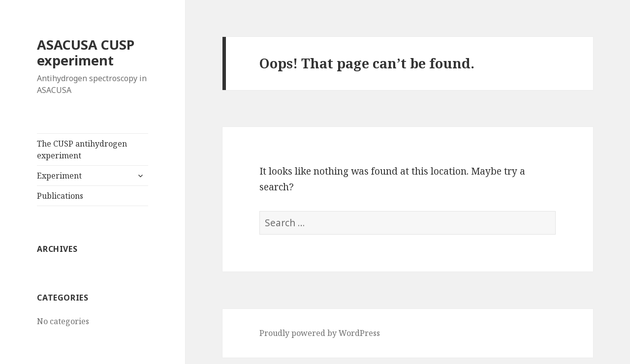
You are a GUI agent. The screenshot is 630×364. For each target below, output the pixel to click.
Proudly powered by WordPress (320, 333)
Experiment (59, 176)
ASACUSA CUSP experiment (86, 52)
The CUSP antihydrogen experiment (82, 150)
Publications (60, 196)
